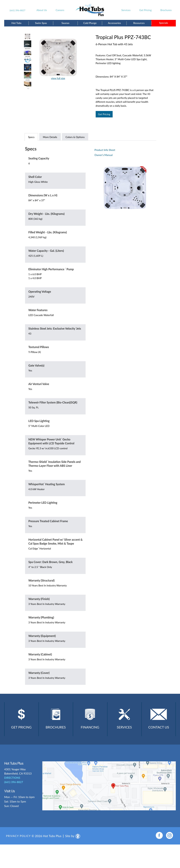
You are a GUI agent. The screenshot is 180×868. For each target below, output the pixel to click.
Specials (164, 23)
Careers (60, 10)
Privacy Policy (19, 838)
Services (126, 10)
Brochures (166, 10)
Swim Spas (41, 23)
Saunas (65, 23)
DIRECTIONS (12, 780)
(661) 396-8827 (17, 10)
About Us (42, 10)
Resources (139, 23)
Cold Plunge (90, 23)
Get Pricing (145, 10)
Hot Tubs (16, 23)
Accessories (115, 23)
